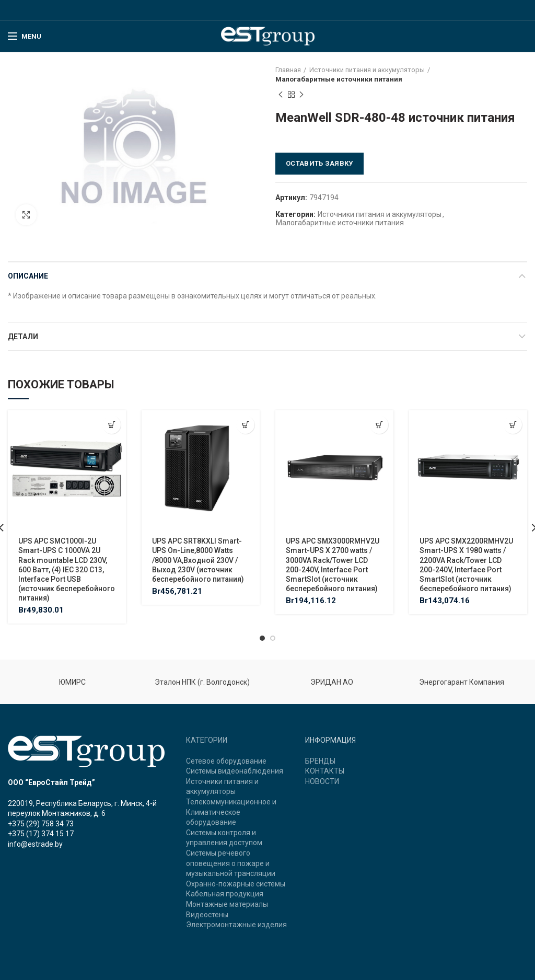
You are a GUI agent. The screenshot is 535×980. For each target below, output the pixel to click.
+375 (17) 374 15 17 (41, 834)
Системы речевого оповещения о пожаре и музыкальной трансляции (231, 863)
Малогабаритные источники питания (339, 79)
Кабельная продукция (225, 894)
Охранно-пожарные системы (236, 884)
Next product (301, 95)
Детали (23, 337)
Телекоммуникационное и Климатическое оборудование (231, 812)
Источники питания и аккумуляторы (367, 70)
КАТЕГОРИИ (207, 740)
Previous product (281, 95)
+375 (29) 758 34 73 (41, 824)
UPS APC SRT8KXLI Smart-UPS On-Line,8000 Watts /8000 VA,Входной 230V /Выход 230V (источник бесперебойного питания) (198, 560)
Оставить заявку (319, 163)
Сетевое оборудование (226, 761)
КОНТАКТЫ (325, 771)
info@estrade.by (35, 844)
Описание (28, 276)
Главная (288, 70)
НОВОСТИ (322, 781)
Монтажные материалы (227, 904)
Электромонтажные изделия (236, 925)
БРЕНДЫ (320, 761)
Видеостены (207, 915)
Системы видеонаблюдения (235, 771)
